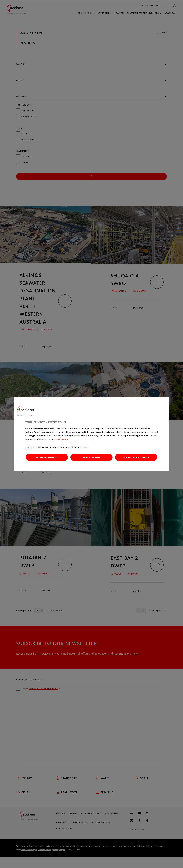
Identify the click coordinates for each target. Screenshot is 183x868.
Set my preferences (47, 457)
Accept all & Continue (136, 457)
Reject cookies (91, 457)
